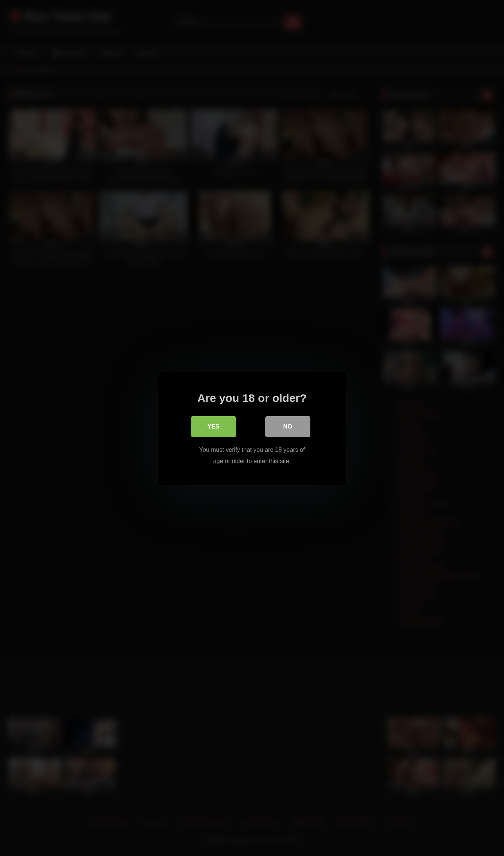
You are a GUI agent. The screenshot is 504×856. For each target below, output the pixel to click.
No (288, 426)
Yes (213, 426)
